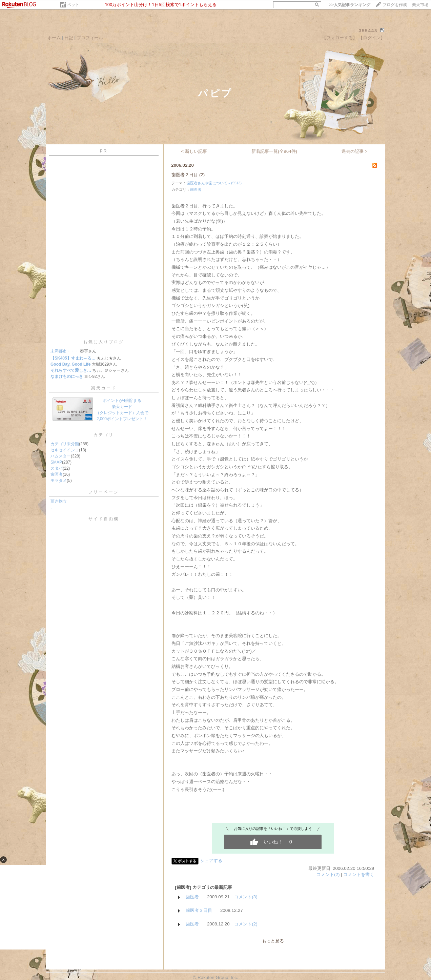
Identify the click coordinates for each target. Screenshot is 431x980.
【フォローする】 (340, 38)
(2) (202, 175)
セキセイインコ (65, 450)
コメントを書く (359, 874)
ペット (73, 5)
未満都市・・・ (65, 351)
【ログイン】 (372, 38)
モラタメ (59, 481)
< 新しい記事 (194, 151)
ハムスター (61, 456)
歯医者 (57, 474)
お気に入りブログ (104, 342)
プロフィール (90, 38)
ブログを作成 (395, 5)
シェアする (211, 861)
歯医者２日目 (185, 175)
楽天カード (104, 388)
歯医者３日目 (199, 910)
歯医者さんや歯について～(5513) (214, 183)
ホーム (54, 38)
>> (350, 5)
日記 (69, 38)
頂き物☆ (59, 501)
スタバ (57, 468)
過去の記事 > (355, 151)
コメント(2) (328, 874)
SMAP (56, 462)
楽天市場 (420, 5)
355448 (368, 31)
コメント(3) (246, 897)
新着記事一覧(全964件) (274, 151)
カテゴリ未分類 (65, 444)
